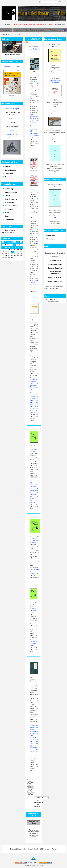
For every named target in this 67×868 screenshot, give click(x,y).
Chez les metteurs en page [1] (12, 114)
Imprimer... (38, 806)
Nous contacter (10, 230)
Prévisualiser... (39, 802)
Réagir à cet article (33, 823)
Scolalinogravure (12, 126)
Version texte (9, 232)
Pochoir (12, 123)
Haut (34, 860)
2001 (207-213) (34, 39)
